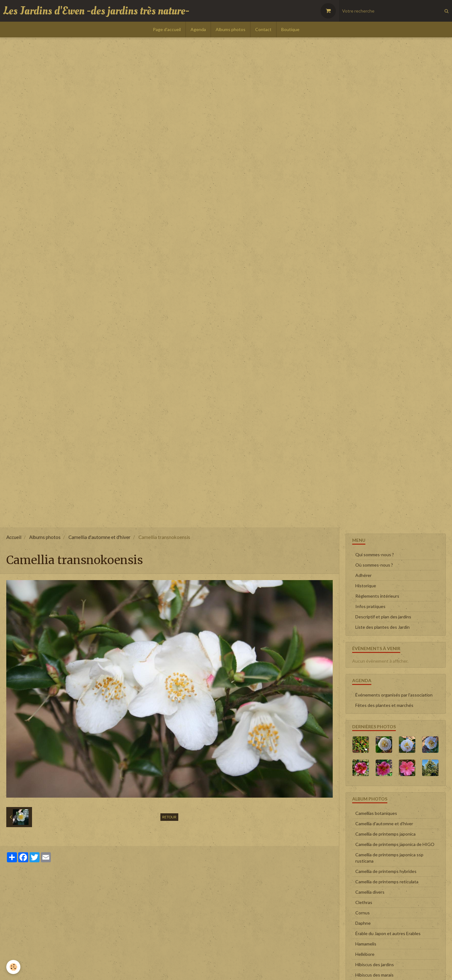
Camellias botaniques (376, 813)
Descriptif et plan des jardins (383, 617)
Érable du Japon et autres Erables (388, 933)
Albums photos (231, 29)
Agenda (198, 29)
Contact (263, 29)
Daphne (363, 923)
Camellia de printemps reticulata (387, 882)
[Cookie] (13, 967)
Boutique (290, 29)
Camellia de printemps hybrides (386, 871)
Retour (169, 817)
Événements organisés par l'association (394, 695)
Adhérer (363, 575)
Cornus (363, 913)
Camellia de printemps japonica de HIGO (395, 844)
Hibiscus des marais (374, 975)
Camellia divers (370, 892)
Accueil (14, 537)
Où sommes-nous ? (374, 565)
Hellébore (365, 954)
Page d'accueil (167, 29)
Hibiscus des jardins (375, 964)
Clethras (364, 902)
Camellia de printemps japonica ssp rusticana (389, 858)
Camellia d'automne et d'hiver (100, 537)
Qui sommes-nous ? (375, 555)
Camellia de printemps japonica (385, 834)
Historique (366, 586)
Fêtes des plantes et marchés (384, 705)
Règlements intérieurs (377, 596)
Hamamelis (366, 944)
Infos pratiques (370, 606)
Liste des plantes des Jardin (382, 627)
